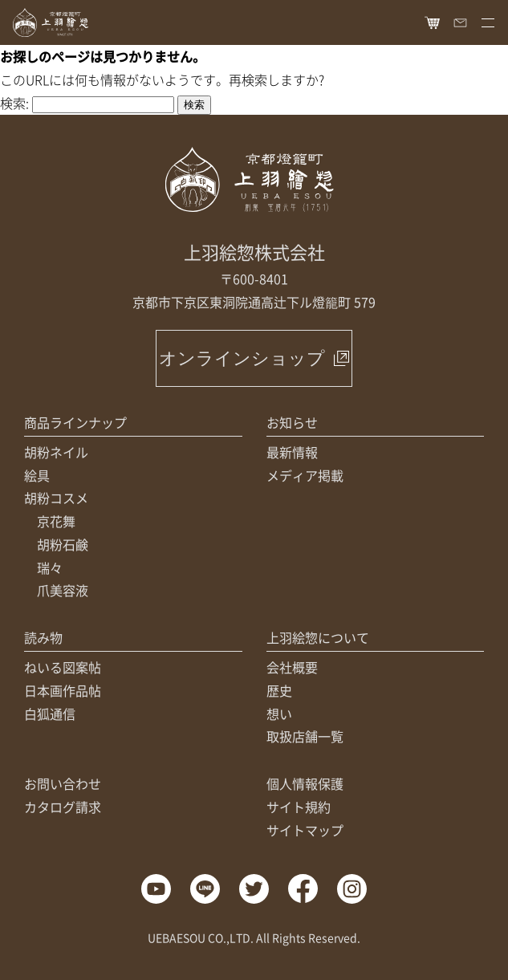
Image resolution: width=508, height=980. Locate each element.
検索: (14, 103)
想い (279, 714)
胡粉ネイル (56, 452)
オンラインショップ (242, 358)
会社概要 (292, 667)
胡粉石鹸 (63, 544)
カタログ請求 (63, 807)
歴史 (279, 690)
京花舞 (56, 521)
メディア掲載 (305, 475)
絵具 (37, 475)
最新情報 (292, 452)
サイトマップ (305, 830)
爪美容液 (63, 590)
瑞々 (50, 567)
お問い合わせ (63, 783)
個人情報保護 (305, 783)
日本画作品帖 (63, 690)
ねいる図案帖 (63, 667)
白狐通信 (50, 714)
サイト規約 (299, 807)
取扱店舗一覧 (305, 736)
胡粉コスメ (56, 498)
